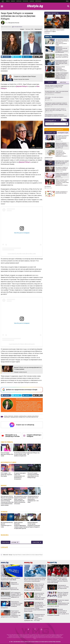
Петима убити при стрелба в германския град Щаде (10, 579)
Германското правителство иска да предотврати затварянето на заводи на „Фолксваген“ (62, 50)
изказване (16, 416)
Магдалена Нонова (23, 399)
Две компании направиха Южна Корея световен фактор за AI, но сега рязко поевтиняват (35, 580)
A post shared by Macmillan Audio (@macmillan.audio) (22, 254)
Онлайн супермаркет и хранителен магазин (61, 192)
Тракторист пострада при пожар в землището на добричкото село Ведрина (11, 614)
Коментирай (36, 542)
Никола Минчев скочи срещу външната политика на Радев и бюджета (34, 525)
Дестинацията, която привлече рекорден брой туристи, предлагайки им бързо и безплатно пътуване (21, 500)
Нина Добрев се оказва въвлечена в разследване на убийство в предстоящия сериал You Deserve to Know (56, 116)
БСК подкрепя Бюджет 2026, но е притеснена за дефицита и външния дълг (12, 596)
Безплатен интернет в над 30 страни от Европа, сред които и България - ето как (56, 110)
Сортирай (15, 542)
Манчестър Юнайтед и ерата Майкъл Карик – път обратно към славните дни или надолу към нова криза (58, 580)
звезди (6, 416)
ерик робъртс (35, 416)
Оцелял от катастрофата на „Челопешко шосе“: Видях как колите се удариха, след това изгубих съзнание (62, 76)
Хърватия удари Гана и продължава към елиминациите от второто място (58, 603)
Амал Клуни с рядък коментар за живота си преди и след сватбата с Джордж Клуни (56, 104)
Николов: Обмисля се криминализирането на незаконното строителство (10, 586)
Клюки (19, 1)
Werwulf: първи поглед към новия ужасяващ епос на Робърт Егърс (33, 475)
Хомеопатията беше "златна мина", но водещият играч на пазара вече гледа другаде (35, 596)
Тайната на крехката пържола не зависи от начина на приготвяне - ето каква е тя (62, 145)
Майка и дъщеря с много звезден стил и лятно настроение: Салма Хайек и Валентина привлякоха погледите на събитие (57, 183)
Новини (8, 1)
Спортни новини (25, 1)
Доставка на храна (32, 1)
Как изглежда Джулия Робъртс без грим (7, 454)
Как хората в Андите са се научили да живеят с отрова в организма (62, 169)
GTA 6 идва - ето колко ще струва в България (6, 475)
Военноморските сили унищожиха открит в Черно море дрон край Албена (61, 63)
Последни (51, 82)
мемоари (30, 416)
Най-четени (63, 82)
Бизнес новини (13, 1)
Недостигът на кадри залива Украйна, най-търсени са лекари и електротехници (34, 587)
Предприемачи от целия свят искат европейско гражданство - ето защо (33, 499)
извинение (11, 416)
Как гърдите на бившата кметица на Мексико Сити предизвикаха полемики (62, 138)
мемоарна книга (14, 417)
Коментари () (38, 29)
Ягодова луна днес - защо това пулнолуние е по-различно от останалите (20, 476)
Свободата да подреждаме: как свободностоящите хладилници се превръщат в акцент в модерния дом (56, 154)
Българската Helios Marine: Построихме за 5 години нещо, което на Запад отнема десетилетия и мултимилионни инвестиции (7, 501)
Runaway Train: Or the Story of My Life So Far (28, 417)
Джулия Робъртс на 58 (33, 453)
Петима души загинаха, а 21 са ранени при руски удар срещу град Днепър (62, 56)
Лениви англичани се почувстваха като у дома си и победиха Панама (58, 612)
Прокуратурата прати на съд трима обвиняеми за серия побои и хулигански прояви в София (62, 42)
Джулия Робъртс (22, 86)
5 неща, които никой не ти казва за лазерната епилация (62, 175)
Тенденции (47, 33)
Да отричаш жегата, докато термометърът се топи (7, 525)
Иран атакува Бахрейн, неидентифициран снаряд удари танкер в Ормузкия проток (21, 525)
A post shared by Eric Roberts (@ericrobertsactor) (22, 344)
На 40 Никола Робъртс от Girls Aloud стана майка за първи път (21, 454)
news (50, 37)
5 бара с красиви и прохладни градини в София (54, 31)
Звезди (22, 29)
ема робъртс (7, 417)
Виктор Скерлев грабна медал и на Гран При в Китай (63, 595)
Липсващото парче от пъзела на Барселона (63, 587)
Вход (67, 1)
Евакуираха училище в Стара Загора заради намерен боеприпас (12, 605)
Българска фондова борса (38, 1)
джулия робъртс (23, 416)
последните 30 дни (63, 133)
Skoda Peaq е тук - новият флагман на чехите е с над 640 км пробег (62, 162)
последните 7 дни (51, 133)
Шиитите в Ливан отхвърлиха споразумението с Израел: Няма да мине (61, 69)
